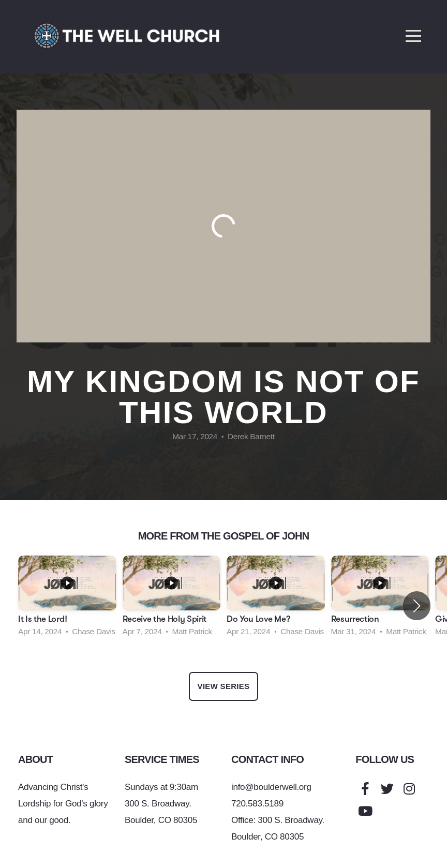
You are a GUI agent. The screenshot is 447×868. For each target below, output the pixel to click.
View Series (224, 686)
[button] (417, 606)
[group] (67, 599)
